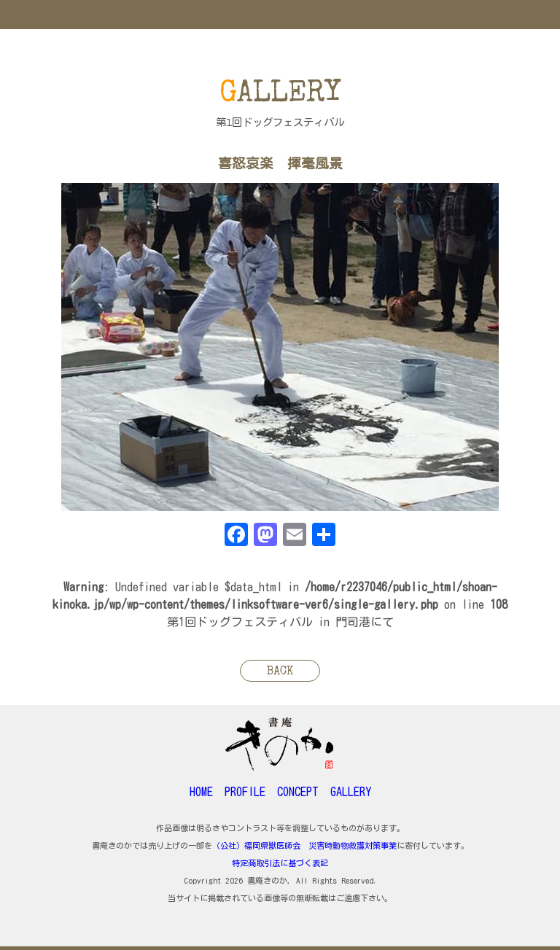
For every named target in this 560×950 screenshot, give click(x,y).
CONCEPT (298, 792)
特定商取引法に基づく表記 (280, 863)
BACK (280, 672)
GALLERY (351, 792)
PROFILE (245, 792)
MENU (280, 15)
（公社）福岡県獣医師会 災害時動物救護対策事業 (304, 845)
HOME (201, 792)
